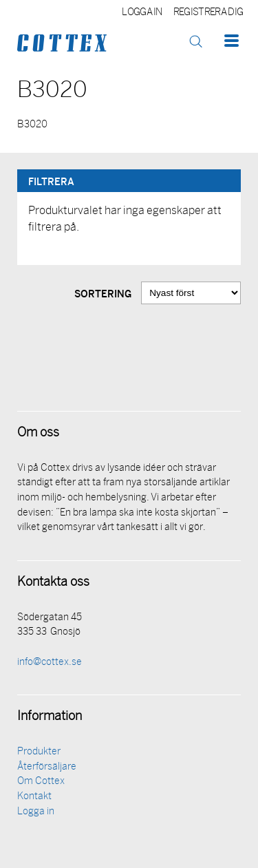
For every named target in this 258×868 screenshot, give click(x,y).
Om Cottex (41, 782)
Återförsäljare (47, 767)
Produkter (39, 752)
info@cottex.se (50, 663)
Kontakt (34, 797)
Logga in (142, 13)
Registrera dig (208, 13)
